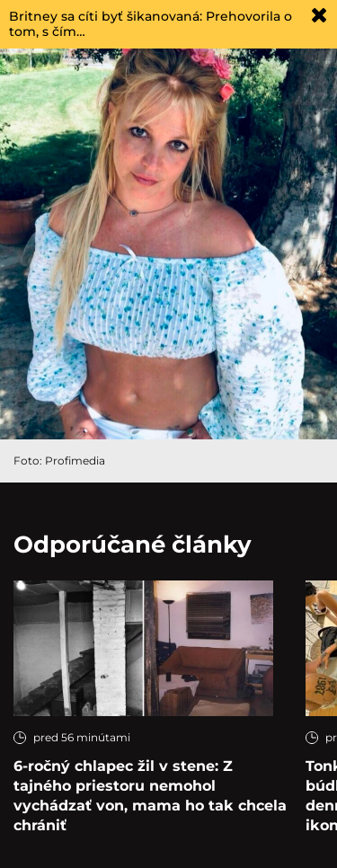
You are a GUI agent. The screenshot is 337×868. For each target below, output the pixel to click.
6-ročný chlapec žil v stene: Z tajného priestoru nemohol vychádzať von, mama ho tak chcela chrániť (150, 796)
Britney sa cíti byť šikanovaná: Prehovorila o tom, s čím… (151, 24)
